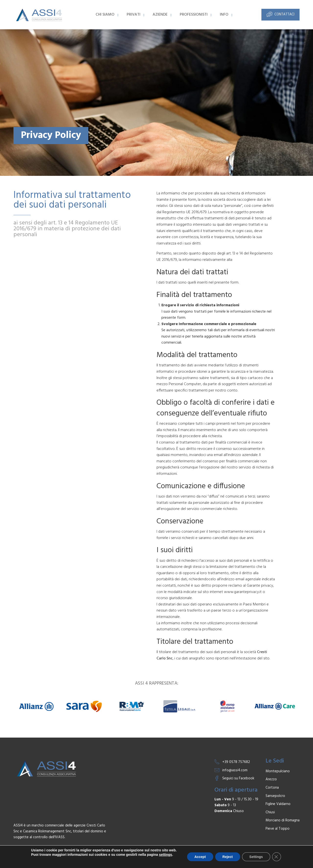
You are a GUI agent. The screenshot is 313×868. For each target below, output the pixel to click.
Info (224, 15)
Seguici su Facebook (238, 778)
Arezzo (271, 779)
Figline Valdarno (278, 804)
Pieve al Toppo (278, 829)
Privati (134, 15)
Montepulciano (278, 771)
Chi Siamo (105, 15)
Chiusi (270, 812)
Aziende (160, 15)
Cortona (272, 788)
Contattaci (280, 14)
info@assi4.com (235, 770)
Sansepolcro (275, 796)
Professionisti (194, 15)
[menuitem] (106, 15)
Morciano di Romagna (283, 820)
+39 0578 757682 (236, 762)
